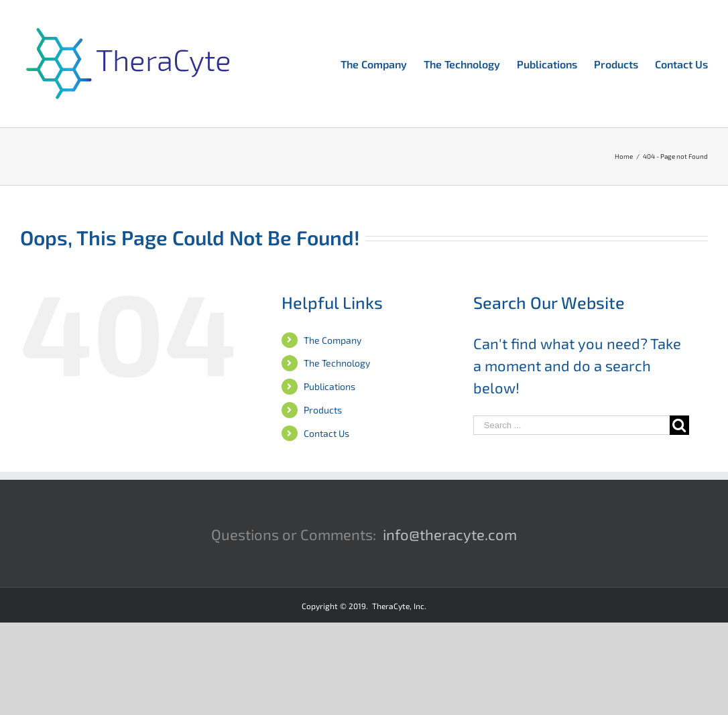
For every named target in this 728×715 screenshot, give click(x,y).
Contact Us (326, 433)
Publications (329, 386)
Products (323, 410)
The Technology (337, 363)
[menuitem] (382, 63)
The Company (332, 340)
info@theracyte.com (450, 534)
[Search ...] (571, 425)
